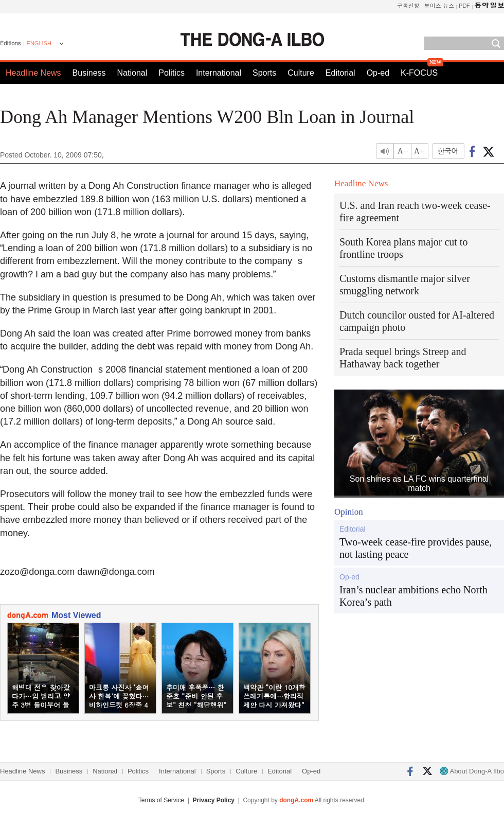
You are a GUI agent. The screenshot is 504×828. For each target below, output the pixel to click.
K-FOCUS (419, 73)
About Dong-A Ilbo (472, 771)
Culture (301, 73)
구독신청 (408, 5)
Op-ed (378, 73)
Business (89, 73)
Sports (264, 73)
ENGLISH (39, 43)
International (219, 73)
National (132, 73)
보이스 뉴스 (439, 5)
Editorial (340, 73)
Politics (172, 73)
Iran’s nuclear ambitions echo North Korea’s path (413, 596)
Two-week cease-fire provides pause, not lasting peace (416, 548)
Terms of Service (161, 800)
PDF (464, 5)
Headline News (33, 73)
